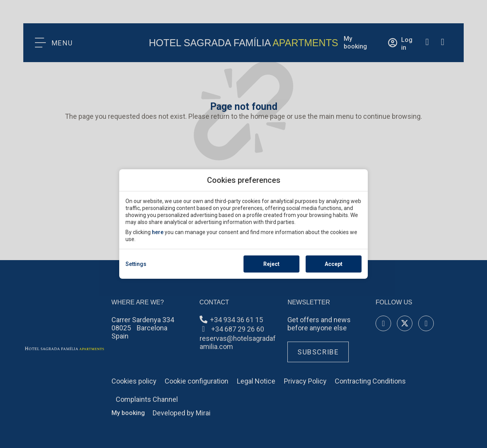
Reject (271, 264)
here (158, 232)
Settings (136, 264)
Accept (334, 264)
